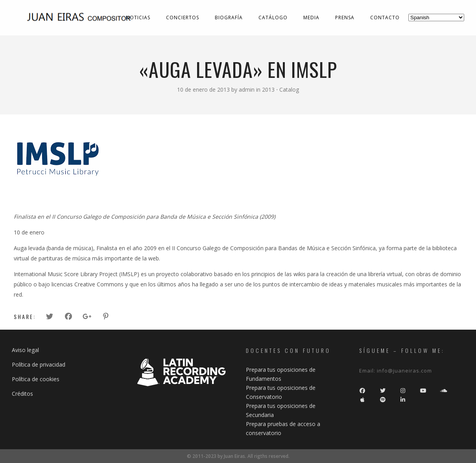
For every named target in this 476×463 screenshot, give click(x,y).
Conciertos (183, 18)
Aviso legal (25, 350)
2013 (268, 89)
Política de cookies (36, 379)
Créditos (22, 394)
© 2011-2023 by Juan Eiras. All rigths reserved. (238, 456)
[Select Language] (436, 18)
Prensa (345, 18)
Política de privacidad (39, 364)
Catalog (289, 89)
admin (247, 89)
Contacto (385, 18)
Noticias (138, 18)
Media (311, 18)
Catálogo (273, 18)
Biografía (229, 18)
